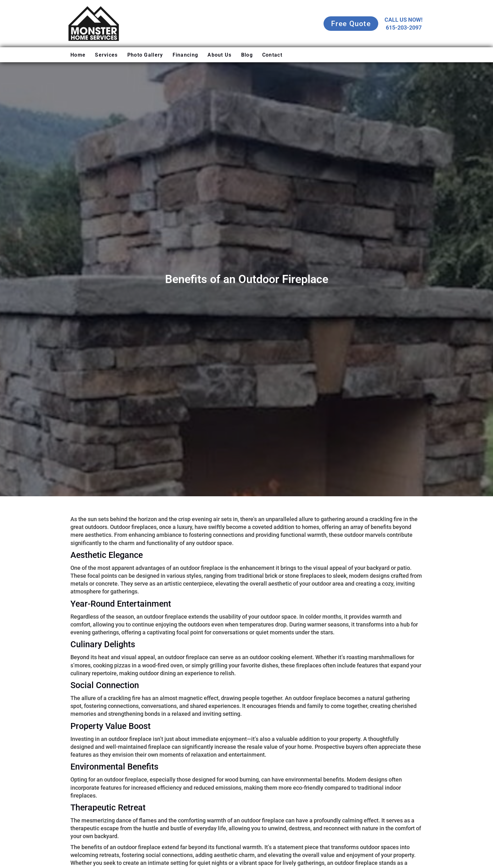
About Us (219, 55)
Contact (272, 55)
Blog (247, 55)
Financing (186, 55)
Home (78, 55)
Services (106, 55)
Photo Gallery (145, 55)
